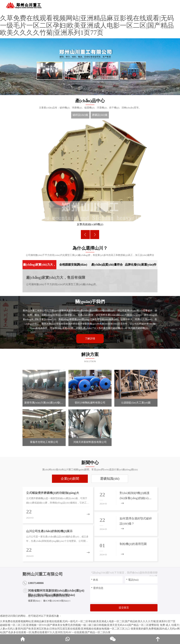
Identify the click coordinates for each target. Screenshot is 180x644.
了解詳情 (90, 339)
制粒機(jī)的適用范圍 (133, 544)
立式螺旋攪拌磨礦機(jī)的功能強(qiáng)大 (53, 493)
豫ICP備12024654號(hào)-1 (56, 601)
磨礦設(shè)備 (100, 115)
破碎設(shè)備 (80, 115)
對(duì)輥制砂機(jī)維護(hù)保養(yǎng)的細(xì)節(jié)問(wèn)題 (135, 498)
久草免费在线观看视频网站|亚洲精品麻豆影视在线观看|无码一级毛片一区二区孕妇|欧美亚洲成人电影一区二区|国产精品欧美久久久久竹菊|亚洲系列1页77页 (87, 25)
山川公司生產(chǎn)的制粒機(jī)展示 (49, 531)
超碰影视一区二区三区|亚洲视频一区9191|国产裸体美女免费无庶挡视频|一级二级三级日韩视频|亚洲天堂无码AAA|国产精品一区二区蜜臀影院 (80, 625)
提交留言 (124, 608)
